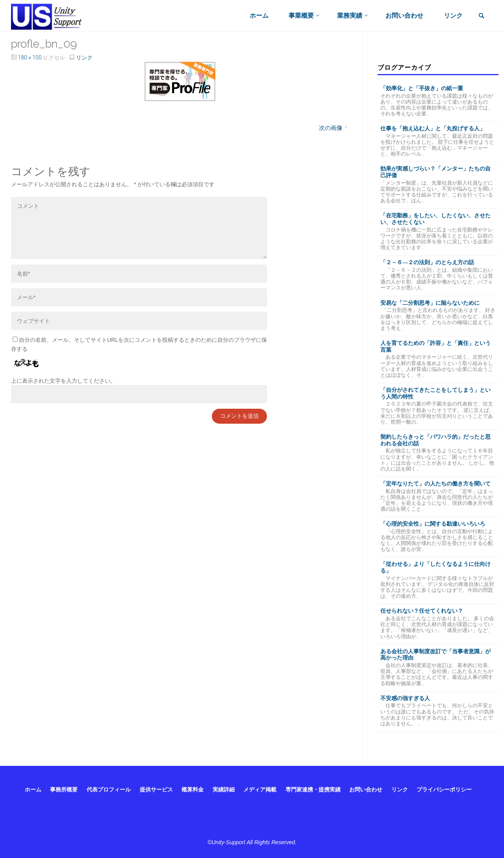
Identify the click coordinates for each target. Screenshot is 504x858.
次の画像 (334, 128)
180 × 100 (30, 57)
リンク (84, 57)
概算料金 (193, 789)
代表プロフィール (109, 789)
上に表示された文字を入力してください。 (63, 381)
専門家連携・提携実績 (313, 789)
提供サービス (156, 789)
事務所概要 (64, 789)
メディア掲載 (260, 789)
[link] (482, 16)
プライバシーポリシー (444, 789)
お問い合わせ (366, 789)
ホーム (33, 789)
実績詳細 (224, 789)
